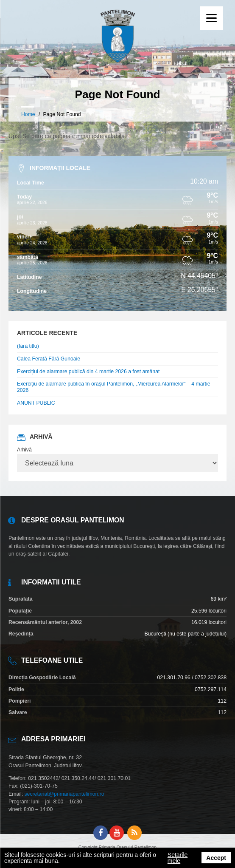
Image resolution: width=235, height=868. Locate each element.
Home (28, 114)
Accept (216, 858)
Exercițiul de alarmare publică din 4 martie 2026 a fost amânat (88, 372)
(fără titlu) (28, 346)
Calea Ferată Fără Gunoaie (49, 359)
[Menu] (211, 18)
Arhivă (24, 450)
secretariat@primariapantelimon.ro (64, 794)
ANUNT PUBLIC (36, 403)
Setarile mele (178, 858)
